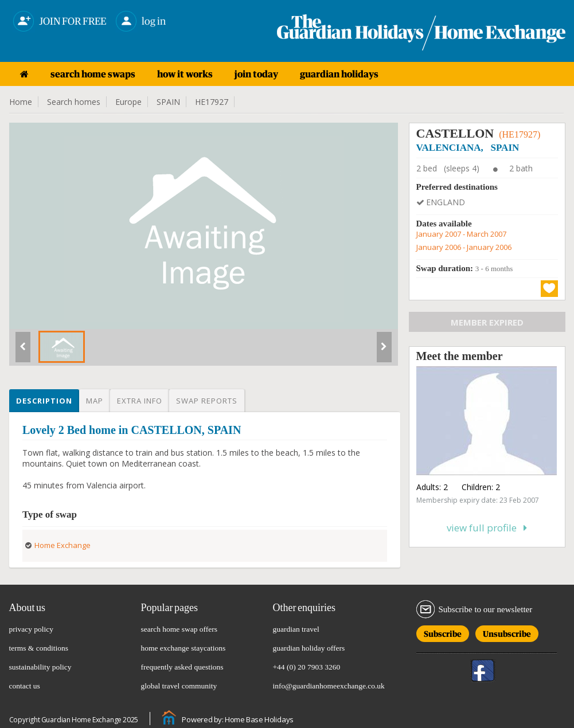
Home (21, 102)
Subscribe (443, 632)
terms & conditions (39, 648)
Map (95, 401)
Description (44, 401)
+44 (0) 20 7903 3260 (307, 667)
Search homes (74, 102)
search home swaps (93, 74)
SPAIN (168, 102)
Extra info (140, 401)
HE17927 (212, 102)
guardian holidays (339, 74)
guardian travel (296, 629)
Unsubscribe (507, 632)
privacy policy (32, 629)
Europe (128, 102)
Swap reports (207, 401)
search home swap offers (179, 629)
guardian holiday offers (309, 648)
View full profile (487, 528)
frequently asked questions (182, 667)
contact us (25, 686)
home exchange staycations (183, 648)
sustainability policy (40, 667)
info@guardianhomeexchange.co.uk (329, 686)
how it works (185, 74)
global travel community (179, 686)
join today (256, 74)
